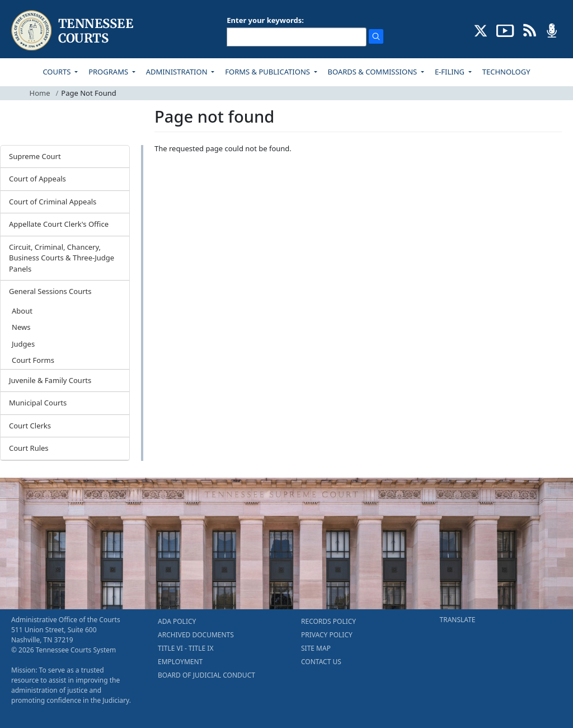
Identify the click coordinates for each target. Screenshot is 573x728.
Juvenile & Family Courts (50, 380)
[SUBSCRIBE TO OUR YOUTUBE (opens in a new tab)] (505, 30)
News (21, 327)
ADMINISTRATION (178, 72)
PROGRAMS (109, 72)
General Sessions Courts (50, 291)
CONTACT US (321, 662)
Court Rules (29, 448)
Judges (23, 344)
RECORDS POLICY (328, 621)
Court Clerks (30, 426)
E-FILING (451, 72)
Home (40, 93)
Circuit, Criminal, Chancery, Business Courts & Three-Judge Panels (62, 258)
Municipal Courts (38, 403)
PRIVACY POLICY (327, 635)
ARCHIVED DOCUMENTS (196, 635)
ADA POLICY (177, 621)
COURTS (57, 72)
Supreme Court (35, 156)
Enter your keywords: (265, 20)
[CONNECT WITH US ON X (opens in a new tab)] (481, 30)
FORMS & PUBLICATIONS (268, 72)
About (22, 311)
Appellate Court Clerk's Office (59, 224)
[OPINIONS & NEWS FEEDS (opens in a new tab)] (530, 30)
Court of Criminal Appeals (53, 202)
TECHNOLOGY (506, 72)
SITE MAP (316, 648)
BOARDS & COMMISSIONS (374, 72)
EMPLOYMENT (180, 662)
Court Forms (33, 360)
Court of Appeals (37, 179)
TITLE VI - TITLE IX (185, 648)
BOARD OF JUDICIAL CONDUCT (206, 675)
